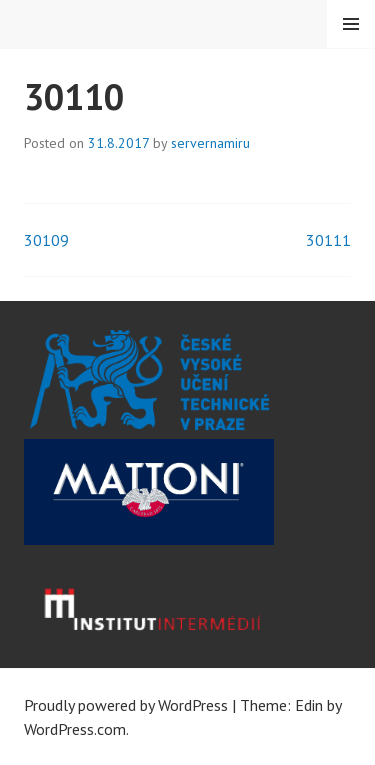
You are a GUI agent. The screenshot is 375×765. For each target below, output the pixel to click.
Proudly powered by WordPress (126, 705)
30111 (328, 240)
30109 (46, 240)
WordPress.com (75, 729)
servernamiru (210, 143)
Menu (351, 24)
